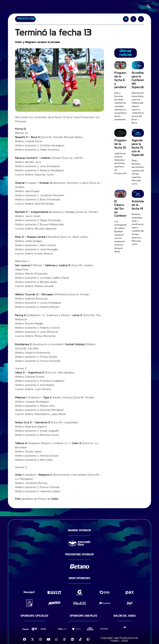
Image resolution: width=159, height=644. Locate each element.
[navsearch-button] (148, 7)
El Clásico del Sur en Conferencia (123, 209)
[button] (126, 19)
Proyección (26, 19)
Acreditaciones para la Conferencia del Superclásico (142, 80)
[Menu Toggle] (88, 7)
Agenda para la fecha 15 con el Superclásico (140, 148)
